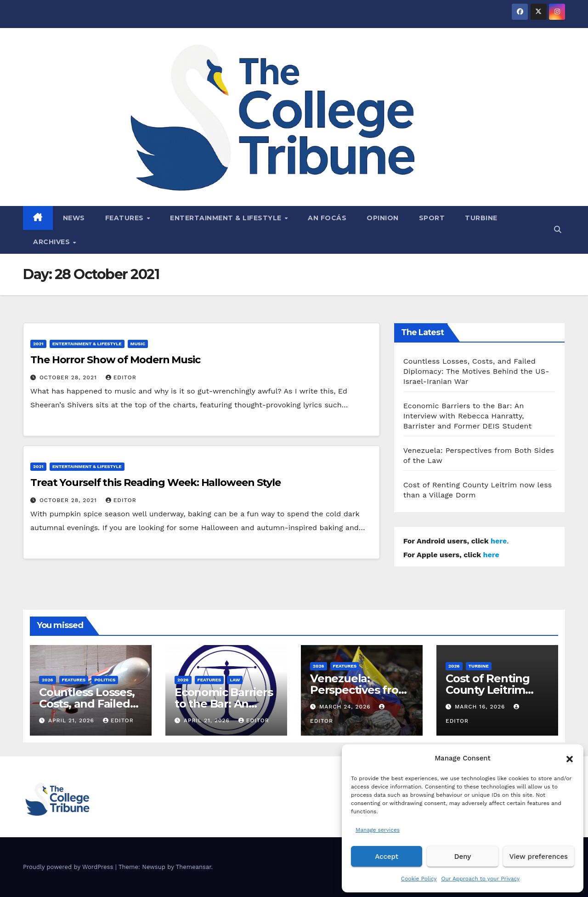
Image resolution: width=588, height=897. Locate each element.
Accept (387, 857)
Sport (432, 218)
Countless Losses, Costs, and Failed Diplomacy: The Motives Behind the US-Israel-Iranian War (476, 371)
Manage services (378, 830)
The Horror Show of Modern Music (115, 360)
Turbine (481, 218)
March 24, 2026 (346, 707)
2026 (48, 680)
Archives (53, 242)
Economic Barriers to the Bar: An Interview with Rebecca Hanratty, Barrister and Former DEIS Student (468, 416)
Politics (105, 680)
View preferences (539, 857)
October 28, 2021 (69, 377)
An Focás (327, 218)
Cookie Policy (419, 879)
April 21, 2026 (72, 720)
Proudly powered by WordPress (69, 867)
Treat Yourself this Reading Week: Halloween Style (155, 483)
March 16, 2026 (481, 707)
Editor (121, 377)
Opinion (383, 218)
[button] (570, 758)
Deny (463, 857)
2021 (38, 344)
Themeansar (194, 867)
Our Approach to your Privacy (480, 879)
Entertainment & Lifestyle (227, 218)
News (74, 218)
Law (235, 680)
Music (138, 344)
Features (126, 218)
